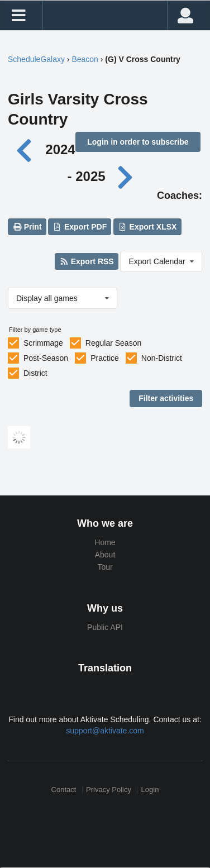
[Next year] (126, 176)
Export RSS (86, 261)
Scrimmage (43, 343)
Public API (105, 627)
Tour (105, 567)
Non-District (162, 358)
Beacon (85, 59)
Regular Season (113, 343)
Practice (105, 358)
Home (105, 542)
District (35, 373)
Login (150, 790)
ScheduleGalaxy (36, 59)
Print (27, 227)
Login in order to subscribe (138, 142)
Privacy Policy (109, 790)
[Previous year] (27, 149)
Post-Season (46, 358)
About (105, 555)
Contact (64, 790)
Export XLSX (147, 227)
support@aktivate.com (105, 731)
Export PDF (80, 227)
